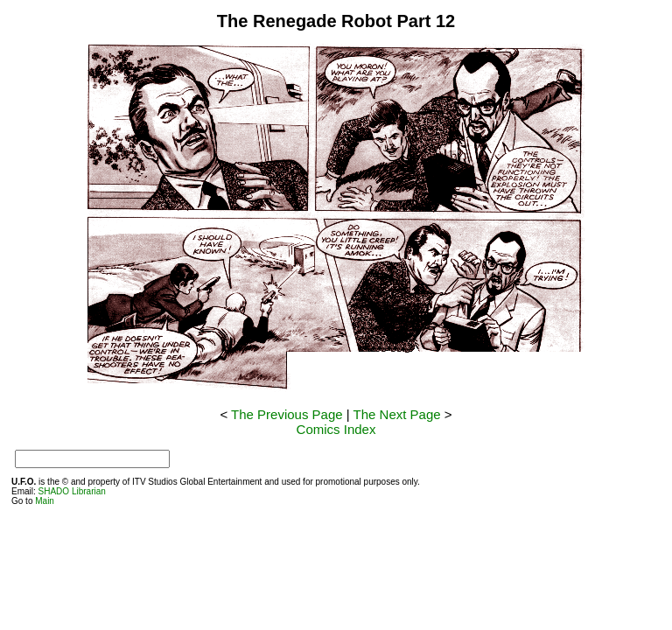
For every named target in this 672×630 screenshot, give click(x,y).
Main (45, 501)
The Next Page (397, 414)
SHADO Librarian (72, 491)
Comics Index (336, 429)
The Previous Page (287, 414)
